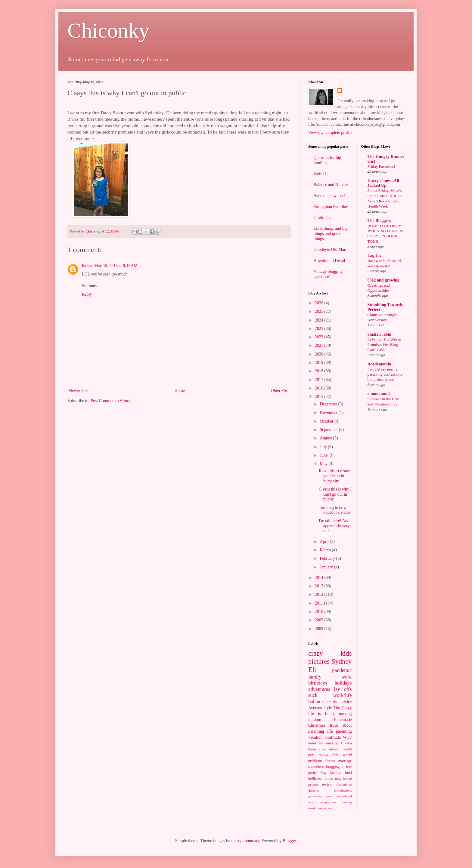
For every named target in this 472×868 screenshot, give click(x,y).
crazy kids (330, 653)
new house (343, 779)
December (329, 404)
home (312, 743)
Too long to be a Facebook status (335, 510)
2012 (320, 594)
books (323, 755)
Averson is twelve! (329, 196)
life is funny (321, 714)
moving (345, 714)
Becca (87, 266)
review (327, 784)
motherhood (343, 796)
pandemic (342, 670)
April (325, 542)
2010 (320, 612)
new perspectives (322, 802)
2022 (320, 337)
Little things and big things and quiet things (331, 234)
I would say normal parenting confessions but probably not (385, 374)
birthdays (318, 683)
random (315, 720)
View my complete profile (330, 132)
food (348, 773)
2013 (320, 586)
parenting (344, 731)
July (324, 447)
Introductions (343, 790)
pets (311, 755)
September (329, 430)
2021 (320, 345)
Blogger (289, 841)
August (326, 438)
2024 (320, 320)
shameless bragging (324, 767)
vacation (315, 737)
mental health (341, 749)
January (327, 567)
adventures (319, 689)
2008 (320, 629)
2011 (320, 603)
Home (180, 391)
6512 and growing (383, 280)
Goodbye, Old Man (330, 249)
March (326, 550)
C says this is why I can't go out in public (335, 494)
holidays (343, 683)
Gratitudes (322, 218)
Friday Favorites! (381, 166)
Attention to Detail (329, 261)
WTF (347, 737)
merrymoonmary (245, 841)
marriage (345, 761)
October (327, 421)
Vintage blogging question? (328, 274)
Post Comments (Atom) (111, 401)
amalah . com (380, 334)
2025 (320, 311)
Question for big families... (328, 160)
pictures (319, 662)
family (315, 677)
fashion (336, 773)
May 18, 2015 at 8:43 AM (116, 266)
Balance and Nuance (331, 185)
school (328, 808)
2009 (320, 620)
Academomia (379, 364)
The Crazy (343, 708)
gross (329, 796)
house (329, 779)
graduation (315, 796)
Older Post (280, 391)
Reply (87, 294)
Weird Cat (322, 174)
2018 (320, 371)
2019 (320, 363)
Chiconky (108, 31)
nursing (347, 802)
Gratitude (333, 737)
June (324, 455)
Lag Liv (375, 255)
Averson (315, 708)
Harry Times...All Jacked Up (383, 183)
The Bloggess (379, 221)
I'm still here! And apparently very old (334, 526)
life (330, 731)
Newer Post (79, 391)
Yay (324, 773)
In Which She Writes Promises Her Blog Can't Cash (384, 345)
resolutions (316, 808)
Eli (312, 670)
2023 (320, 329)
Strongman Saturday (331, 207)
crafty (332, 702)
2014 (320, 578)
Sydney (342, 662)
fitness (330, 761)
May (324, 464)
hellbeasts (316, 779)
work (347, 677)
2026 (320, 303)
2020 (320, 354)
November (329, 412)
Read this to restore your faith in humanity (335, 476)
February (328, 558)
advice (346, 702)
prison (313, 784)
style (328, 708)
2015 (320, 397)
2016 (320, 388)
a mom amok (379, 394)
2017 (320, 380)
